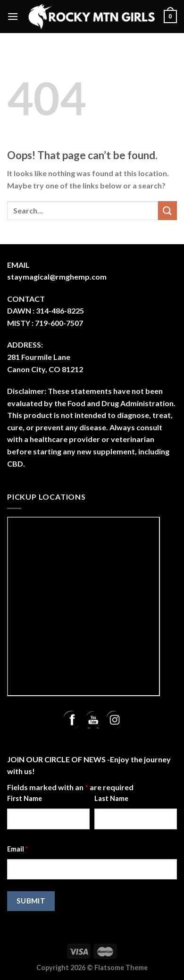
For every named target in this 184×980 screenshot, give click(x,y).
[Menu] (13, 16)
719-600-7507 (59, 323)
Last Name (111, 798)
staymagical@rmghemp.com (57, 277)
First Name (25, 798)
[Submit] (167, 210)
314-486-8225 (60, 311)
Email (17, 849)
